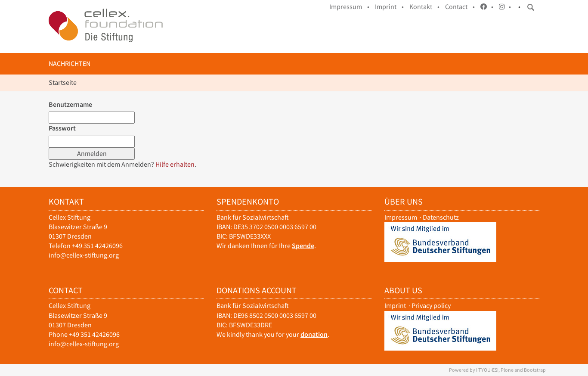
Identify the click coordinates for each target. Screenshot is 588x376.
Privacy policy (431, 306)
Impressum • (349, 7)
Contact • (460, 7)
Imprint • (389, 7)
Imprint (395, 306)
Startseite (63, 82)
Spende (303, 246)
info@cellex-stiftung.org (84, 255)
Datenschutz (441, 217)
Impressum (401, 217)
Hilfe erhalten (175, 164)
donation (314, 334)
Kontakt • (424, 7)
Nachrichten (70, 64)
